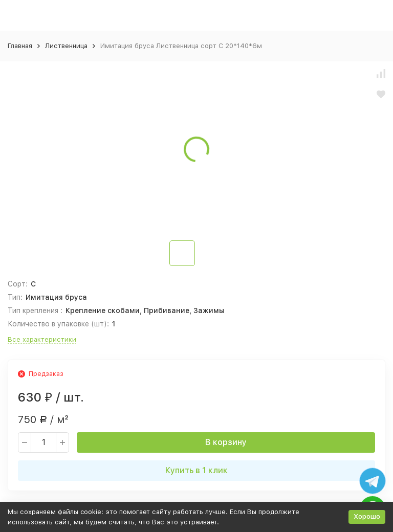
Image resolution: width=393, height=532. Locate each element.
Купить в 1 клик (196, 470)
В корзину (226, 442)
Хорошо (367, 516)
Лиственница (66, 46)
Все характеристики (42, 339)
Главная (20, 46)
